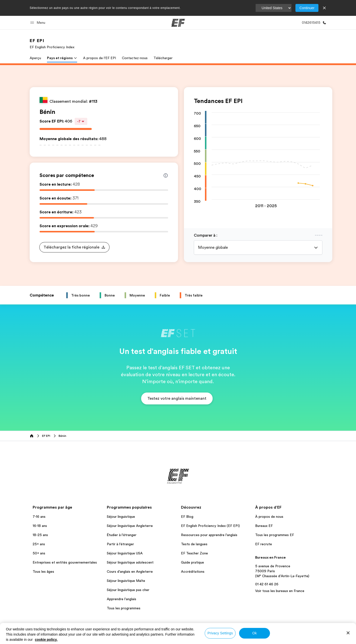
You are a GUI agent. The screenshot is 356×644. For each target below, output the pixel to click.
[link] (52, 44)
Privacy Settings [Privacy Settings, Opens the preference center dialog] (220, 633)
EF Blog (187, 517)
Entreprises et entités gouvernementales (65, 562)
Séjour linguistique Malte (126, 581)
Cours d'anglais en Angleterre (130, 571)
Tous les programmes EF (275, 535)
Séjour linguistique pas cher (128, 590)
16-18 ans (40, 526)
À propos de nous (269, 517)
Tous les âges (43, 571)
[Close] (348, 633)
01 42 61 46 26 (267, 584)
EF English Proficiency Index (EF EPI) (210, 526)
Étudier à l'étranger (122, 535)
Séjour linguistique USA (125, 553)
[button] (38, 23)
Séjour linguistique (121, 517)
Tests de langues (194, 544)
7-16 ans (39, 517)
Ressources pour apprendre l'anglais (209, 535)
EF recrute (264, 544)
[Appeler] (313, 23)
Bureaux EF (264, 526)
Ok (254, 633)
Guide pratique (192, 562)
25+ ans (39, 544)
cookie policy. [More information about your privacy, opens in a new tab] (46, 640)
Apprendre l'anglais (122, 599)
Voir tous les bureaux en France (280, 591)
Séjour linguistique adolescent (130, 562)
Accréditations (193, 571)
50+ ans (39, 553)
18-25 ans (40, 535)
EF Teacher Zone (194, 553)
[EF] (178, 23)
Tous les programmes (124, 608)
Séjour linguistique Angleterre (130, 526)
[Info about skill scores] (166, 175)
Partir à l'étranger (120, 544)
